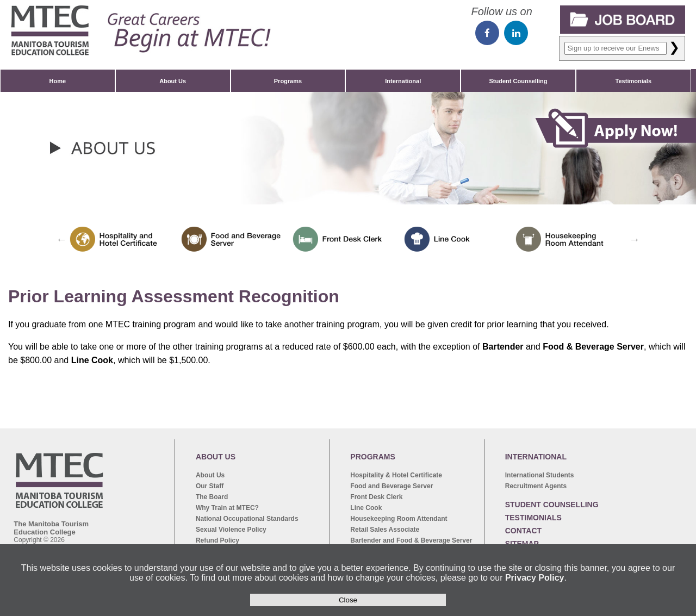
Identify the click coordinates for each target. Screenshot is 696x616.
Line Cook (366, 508)
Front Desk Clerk (376, 497)
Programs (288, 81)
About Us (173, 81)
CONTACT (523, 531)
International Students (540, 475)
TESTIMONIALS (533, 518)
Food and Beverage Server (391, 486)
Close (348, 600)
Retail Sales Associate (385, 530)
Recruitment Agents (536, 486)
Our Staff (210, 486)
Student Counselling (518, 81)
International (403, 81)
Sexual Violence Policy (231, 530)
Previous (61, 239)
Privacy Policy (535, 578)
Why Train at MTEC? (227, 508)
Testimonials (633, 81)
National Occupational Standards (247, 519)
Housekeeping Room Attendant (399, 519)
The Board (212, 497)
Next (635, 239)
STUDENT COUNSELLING (552, 505)
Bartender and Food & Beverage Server (411, 540)
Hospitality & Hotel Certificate (396, 475)
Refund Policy (217, 540)
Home (58, 81)
